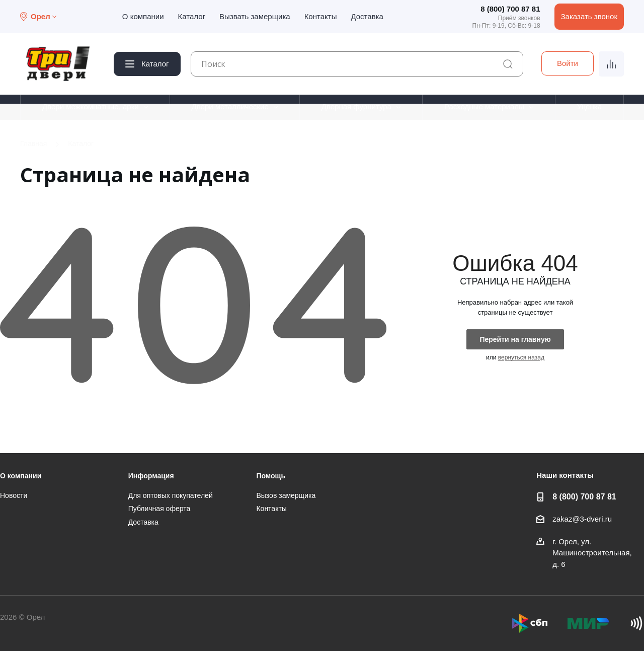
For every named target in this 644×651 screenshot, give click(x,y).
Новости (14, 495)
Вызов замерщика (286, 495)
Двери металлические (230, 106)
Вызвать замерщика (255, 16)
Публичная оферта (159, 509)
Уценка (589, 106)
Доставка (367, 16)
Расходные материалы (484, 106)
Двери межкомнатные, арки (91, 106)
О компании (143, 16)
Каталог (192, 16)
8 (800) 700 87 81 (510, 9)
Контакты (321, 16)
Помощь (271, 476)
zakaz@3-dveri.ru (582, 519)
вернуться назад (521, 357)
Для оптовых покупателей (171, 495)
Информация (151, 476)
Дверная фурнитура (356, 106)
